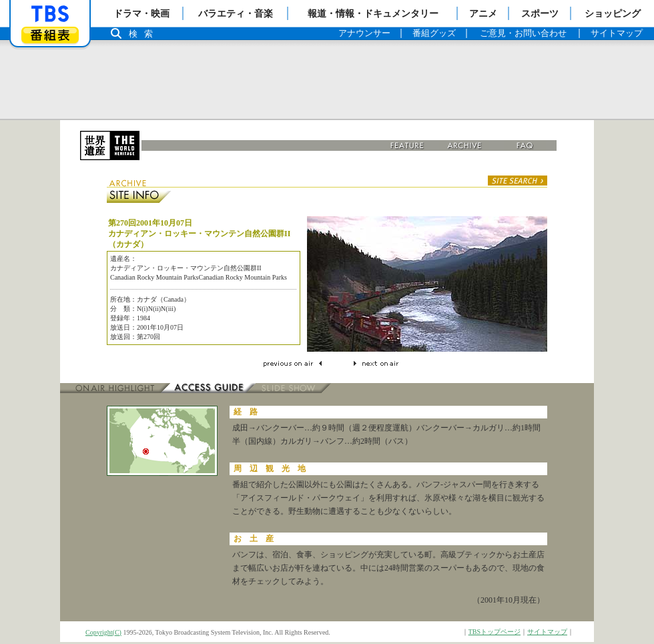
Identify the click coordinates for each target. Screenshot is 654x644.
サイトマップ (547, 632)
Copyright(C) (103, 632)
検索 (144, 34)
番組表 (50, 35)
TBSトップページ (495, 632)
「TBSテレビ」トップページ (50, 14)
